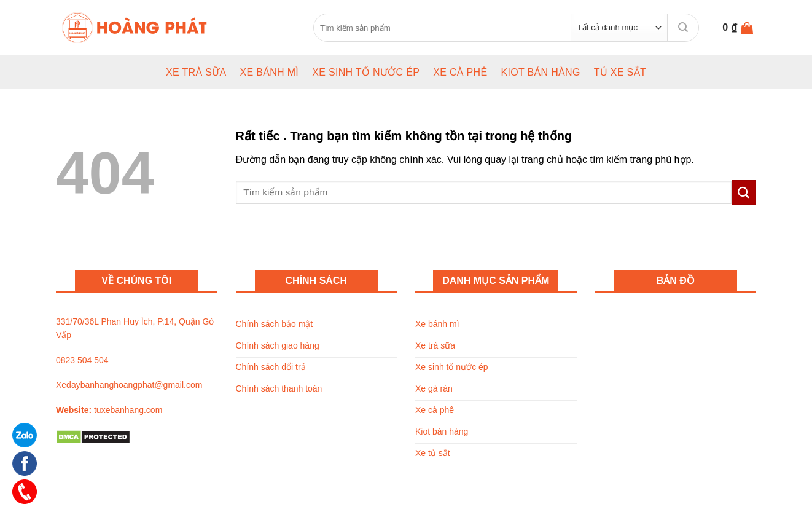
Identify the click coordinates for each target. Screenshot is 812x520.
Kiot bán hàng (540, 72)
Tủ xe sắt (620, 72)
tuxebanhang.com (128, 410)
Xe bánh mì (269, 72)
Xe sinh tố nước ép (366, 72)
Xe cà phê (460, 72)
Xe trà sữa (196, 72)
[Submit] (683, 27)
